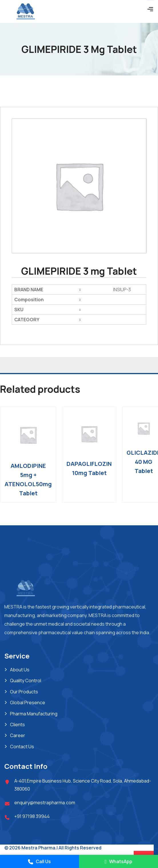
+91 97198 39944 (32, 816)
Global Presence (28, 703)
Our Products (24, 692)
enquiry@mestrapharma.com (45, 803)
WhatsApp (118, 861)
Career (18, 735)
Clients (17, 725)
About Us (20, 670)
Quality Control (26, 681)
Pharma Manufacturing (34, 714)
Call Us (39, 861)
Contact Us (22, 747)
